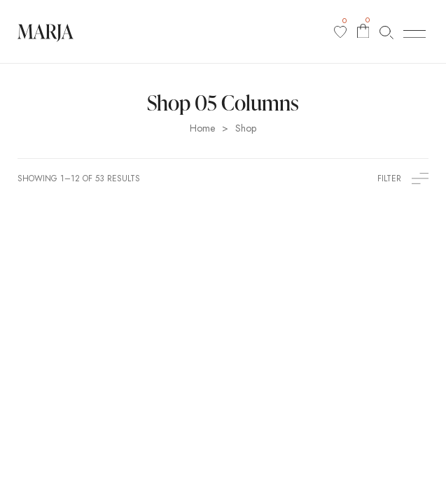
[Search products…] (386, 32)
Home (202, 128)
